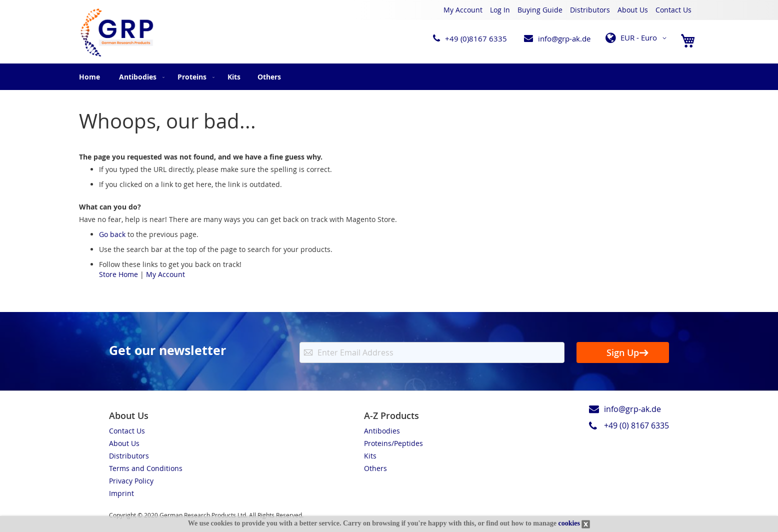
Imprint (121, 493)
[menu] (389, 77)
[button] (638, 38)
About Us (633, 10)
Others (375, 468)
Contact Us (673, 10)
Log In (500, 10)
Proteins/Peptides (393, 443)
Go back (112, 234)
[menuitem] (140, 77)
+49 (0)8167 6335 (476, 38)
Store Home (118, 274)
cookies (569, 523)
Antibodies (382, 431)
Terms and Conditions (146, 468)
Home (89, 77)
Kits (370, 456)
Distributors (590, 10)
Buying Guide (540, 10)
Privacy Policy (131, 481)
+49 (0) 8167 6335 (636, 425)
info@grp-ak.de (564, 38)
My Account (463, 10)
